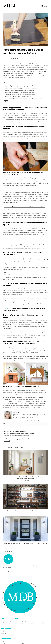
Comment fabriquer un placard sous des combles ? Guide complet (22, 437)
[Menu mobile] (45, 6)
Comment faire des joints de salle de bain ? (16, 431)
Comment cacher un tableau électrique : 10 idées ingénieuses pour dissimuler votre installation (25, 478)
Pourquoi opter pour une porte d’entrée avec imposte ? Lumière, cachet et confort (25, 544)
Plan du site (24, 571)
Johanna (5, 59)
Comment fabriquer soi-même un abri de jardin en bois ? (19, 433)
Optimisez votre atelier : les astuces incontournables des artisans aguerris (25, 511)
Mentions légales (7, 571)
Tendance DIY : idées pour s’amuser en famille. (17, 435)
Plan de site (4, 634)
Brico (19, 59)
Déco (23, 59)
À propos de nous (16, 571)
